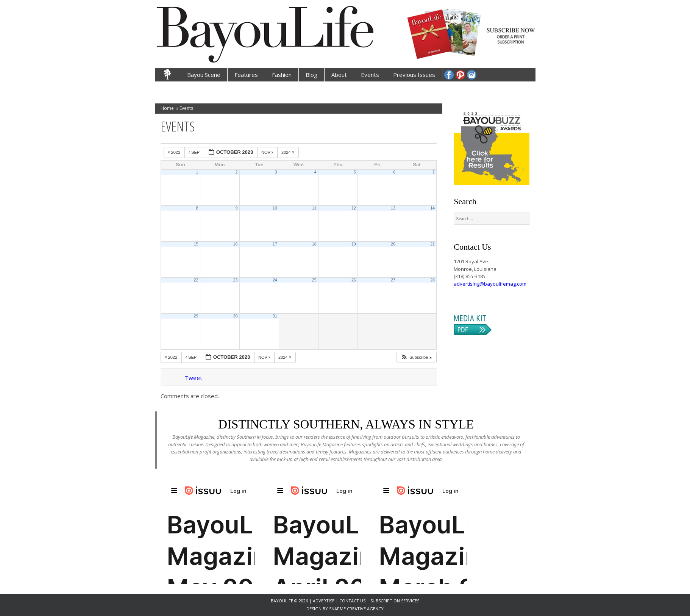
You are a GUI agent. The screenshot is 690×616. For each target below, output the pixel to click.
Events (370, 75)
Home (167, 108)
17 (275, 244)
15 (196, 244)
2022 (175, 152)
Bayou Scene (204, 75)
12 (354, 208)
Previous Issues (414, 75)
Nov (268, 152)
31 (275, 316)
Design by (318, 609)
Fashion (282, 75)
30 (236, 316)
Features (246, 75)
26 (354, 280)
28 (432, 280)
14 (432, 208)
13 (393, 208)
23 (236, 280)
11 (314, 208)
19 (354, 244)
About (339, 75)
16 (236, 244)
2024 (288, 152)
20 (393, 244)
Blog (311, 75)
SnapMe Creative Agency (356, 609)
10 (275, 208)
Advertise (324, 601)
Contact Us (352, 601)
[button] (416, 357)
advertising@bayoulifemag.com (490, 284)
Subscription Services (395, 601)
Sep (195, 152)
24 (275, 280)
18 (314, 244)
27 (393, 280)
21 (432, 244)
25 (314, 280)
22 (196, 280)
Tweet (194, 378)
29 (196, 316)
